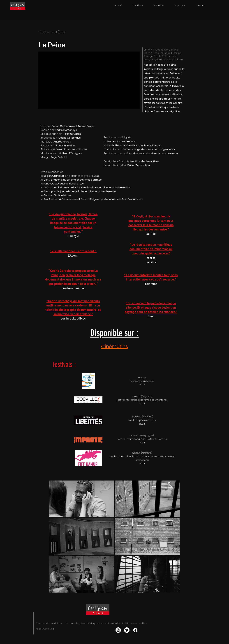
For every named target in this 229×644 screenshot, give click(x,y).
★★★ (151, 258)
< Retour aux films (52, 32)
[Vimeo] (127, 630)
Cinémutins (115, 347)
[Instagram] (118, 630)
